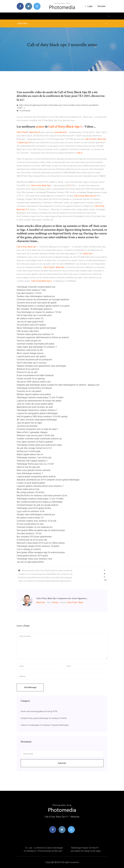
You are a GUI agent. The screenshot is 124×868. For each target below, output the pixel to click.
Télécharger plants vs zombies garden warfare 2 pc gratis (43, 306)
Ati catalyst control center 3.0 (30, 318)
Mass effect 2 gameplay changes (32, 432)
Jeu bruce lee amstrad (27, 426)
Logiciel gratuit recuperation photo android (36, 477)
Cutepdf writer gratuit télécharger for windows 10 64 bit (44, 718)
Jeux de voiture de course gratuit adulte (35, 404)
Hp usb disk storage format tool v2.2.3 (34, 448)
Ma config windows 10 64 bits (31, 492)
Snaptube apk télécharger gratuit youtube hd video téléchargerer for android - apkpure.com (58, 385)
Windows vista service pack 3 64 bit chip (36, 435)
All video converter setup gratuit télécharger (37, 420)
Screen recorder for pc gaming (31, 379)
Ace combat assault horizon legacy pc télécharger (40, 502)
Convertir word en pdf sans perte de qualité (37, 303)
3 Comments (23, 111)
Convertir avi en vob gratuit (29, 391)
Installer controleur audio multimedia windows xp (39, 439)
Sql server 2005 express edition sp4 (34, 382)
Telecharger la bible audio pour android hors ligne (39, 445)
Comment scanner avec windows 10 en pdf (36, 521)
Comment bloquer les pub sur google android (37, 505)
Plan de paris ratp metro (28, 331)
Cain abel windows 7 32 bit (29, 293)
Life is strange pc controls (29, 549)
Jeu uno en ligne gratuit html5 (30, 322)
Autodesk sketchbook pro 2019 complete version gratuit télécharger (48, 480)
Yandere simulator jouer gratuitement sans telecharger (41, 366)
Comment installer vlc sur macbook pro (35, 527)
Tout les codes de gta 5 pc (29, 341)
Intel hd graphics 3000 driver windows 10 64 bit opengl (42, 416)
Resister (102, 6)
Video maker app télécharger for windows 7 (37, 347)
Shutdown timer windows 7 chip (31, 290)
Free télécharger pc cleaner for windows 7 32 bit (39, 312)
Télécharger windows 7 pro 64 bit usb (34, 458)
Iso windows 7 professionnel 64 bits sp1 (43, 851)
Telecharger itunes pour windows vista (34, 559)
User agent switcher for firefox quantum (35, 442)
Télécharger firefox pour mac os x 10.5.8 (35, 464)
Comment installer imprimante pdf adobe (35, 344)
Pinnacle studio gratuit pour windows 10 (35, 334)
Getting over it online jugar (29, 451)
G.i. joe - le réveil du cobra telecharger (44, 848)
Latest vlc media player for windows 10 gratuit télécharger (45, 725)
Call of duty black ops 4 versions (32, 363)
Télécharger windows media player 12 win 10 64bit (40, 398)
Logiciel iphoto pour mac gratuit (31, 356)
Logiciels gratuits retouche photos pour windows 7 (40, 486)
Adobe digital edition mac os (30, 454)
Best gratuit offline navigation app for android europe (41, 530)
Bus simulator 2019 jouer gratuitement (34, 537)
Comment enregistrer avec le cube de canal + (37, 429)
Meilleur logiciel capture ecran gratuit (34, 394)
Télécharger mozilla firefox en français (34, 388)
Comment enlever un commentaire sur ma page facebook (43, 299)
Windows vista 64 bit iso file (30, 350)
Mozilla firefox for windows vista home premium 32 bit (42, 496)
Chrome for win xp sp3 (27, 372)
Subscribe (62, 763)
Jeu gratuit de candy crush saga (85, 851)
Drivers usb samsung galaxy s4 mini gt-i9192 (39, 711)
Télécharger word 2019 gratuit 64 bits (34, 508)
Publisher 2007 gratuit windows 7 (32, 461)
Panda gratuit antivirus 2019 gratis (32, 556)
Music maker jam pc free (28, 489)
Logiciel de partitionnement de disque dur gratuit (39, 401)
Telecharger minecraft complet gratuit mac (36, 287)
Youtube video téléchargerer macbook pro (36, 296)
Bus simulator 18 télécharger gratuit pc (34, 309)
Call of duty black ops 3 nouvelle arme (34, 315)
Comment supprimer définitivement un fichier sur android (43, 337)
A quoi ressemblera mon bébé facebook (35, 375)
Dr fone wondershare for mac (30, 524)
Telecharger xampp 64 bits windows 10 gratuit (38, 546)
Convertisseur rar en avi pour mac (32, 540)
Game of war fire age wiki (28, 467)
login (89, 6)
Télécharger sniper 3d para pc (85, 848)
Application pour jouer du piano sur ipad (35, 407)
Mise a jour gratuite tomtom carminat (33, 470)
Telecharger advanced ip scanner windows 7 (37, 410)
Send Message (30, 687)
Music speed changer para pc (30, 353)
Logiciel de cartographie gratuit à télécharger (37, 413)
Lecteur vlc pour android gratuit (31, 483)
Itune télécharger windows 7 (30, 473)
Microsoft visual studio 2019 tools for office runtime (41, 543)
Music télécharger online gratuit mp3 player (37, 328)
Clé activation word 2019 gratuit (31, 325)
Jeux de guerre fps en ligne (29, 423)
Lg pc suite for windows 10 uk (31, 511)
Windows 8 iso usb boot (28, 369)
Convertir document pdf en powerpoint (34, 360)
